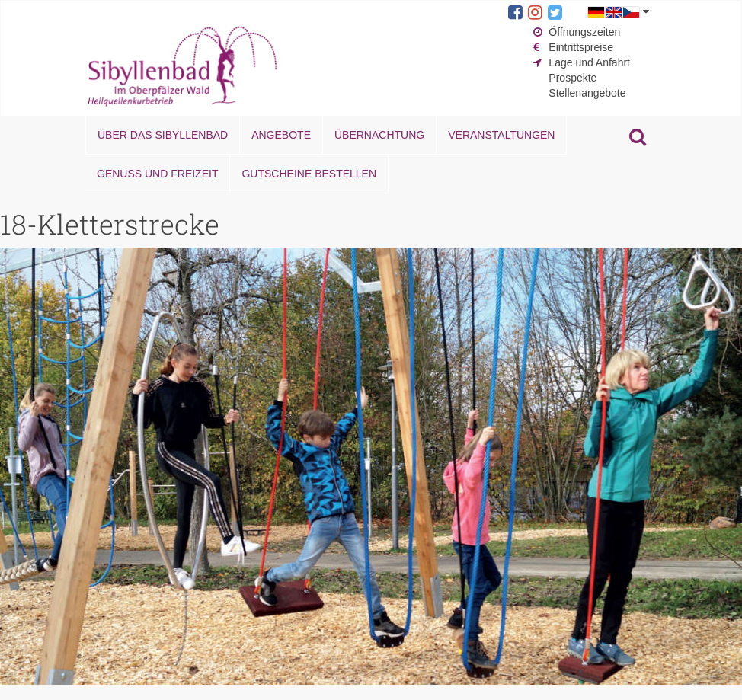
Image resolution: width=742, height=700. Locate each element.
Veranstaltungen (501, 135)
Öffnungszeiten (584, 32)
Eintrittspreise (581, 47)
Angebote (281, 135)
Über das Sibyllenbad (163, 135)
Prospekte (572, 78)
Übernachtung (379, 135)
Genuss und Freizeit (157, 174)
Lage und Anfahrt (589, 62)
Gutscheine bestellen (309, 174)
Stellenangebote (587, 93)
